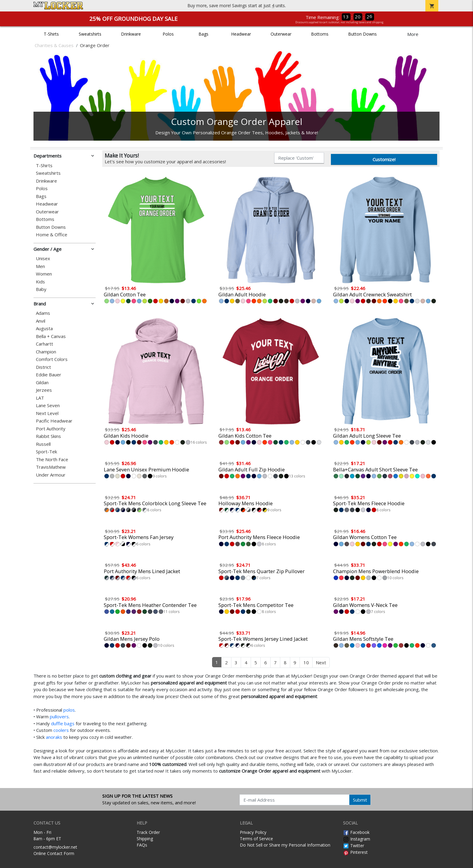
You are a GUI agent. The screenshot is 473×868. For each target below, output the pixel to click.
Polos (168, 34)
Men (40, 266)
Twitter (354, 846)
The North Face (52, 460)
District (43, 367)
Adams (43, 313)
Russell (43, 444)
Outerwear (281, 34)
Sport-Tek (46, 452)
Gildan (42, 383)
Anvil (41, 321)
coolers (61, 730)
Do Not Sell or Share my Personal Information (285, 845)
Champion (46, 352)
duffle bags (63, 723)
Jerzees (44, 390)
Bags (203, 34)
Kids (40, 282)
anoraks (54, 737)
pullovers (59, 716)
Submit (360, 800)
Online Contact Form (54, 853)
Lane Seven (48, 405)
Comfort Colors (52, 359)
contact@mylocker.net (55, 847)
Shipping (145, 839)
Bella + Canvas (51, 336)
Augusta (44, 329)
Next (321, 662)
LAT (40, 398)
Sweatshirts (90, 34)
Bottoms (320, 34)
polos (69, 710)
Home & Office (52, 235)
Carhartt (44, 344)
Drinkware (131, 34)
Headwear (241, 34)
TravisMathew (51, 467)
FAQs (142, 845)
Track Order (148, 832)
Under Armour (51, 475)
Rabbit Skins (48, 436)
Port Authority (51, 429)
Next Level (47, 413)
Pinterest (355, 852)
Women (44, 274)
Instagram (357, 839)
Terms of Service (256, 839)
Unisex (43, 258)
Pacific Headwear (54, 421)
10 (306, 662)
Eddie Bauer (49, 375)
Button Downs (362, 34)
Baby (41, 289)
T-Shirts (51, 34)
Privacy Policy (253, 832)
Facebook (356, 832)
